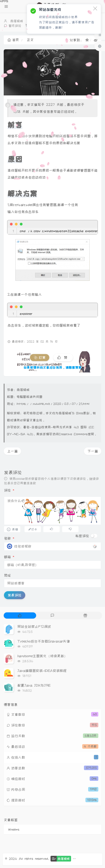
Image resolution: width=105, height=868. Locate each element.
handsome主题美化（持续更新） (42, 656)
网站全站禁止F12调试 (34, 627)
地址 (7, 575)
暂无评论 (15, 26)
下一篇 (93, 451)
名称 (9, 538)
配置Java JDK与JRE (34, 685)
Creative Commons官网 (76, 434)
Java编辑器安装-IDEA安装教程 (42, 671)
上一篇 (12, 451)
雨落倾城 (17, 21)
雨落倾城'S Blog (71, 413)
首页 (13, 40)
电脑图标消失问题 (29, 397)
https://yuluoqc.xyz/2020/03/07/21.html (53, 404)
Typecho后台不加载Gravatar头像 (44, 641)
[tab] (20, 615)
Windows (14, 830)
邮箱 (9, 557)
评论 (9, 490)
